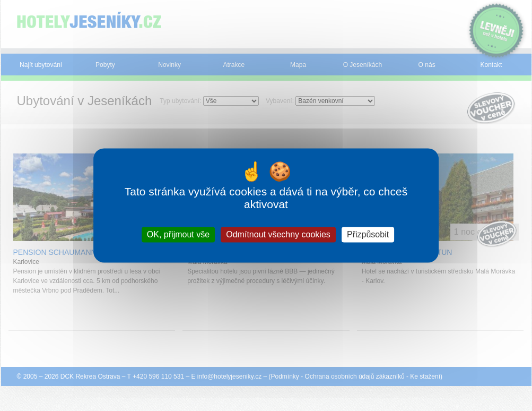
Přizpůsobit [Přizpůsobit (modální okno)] (368, 234)
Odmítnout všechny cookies (278, 234)
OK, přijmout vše (178, 234)
